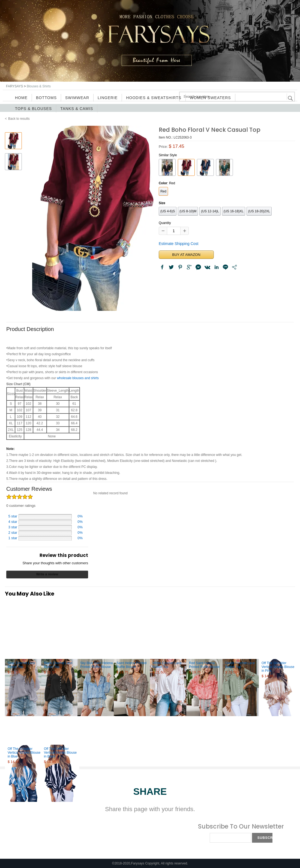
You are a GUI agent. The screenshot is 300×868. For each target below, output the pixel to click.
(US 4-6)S (168, 211)
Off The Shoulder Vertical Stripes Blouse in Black (60, 753)
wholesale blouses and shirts (78, 378)
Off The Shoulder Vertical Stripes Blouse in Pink (278, 667)
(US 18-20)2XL (259, 211)
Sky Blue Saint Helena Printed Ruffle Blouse (96, 665)
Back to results (19, 119)
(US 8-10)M (188, 211)
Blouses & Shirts (39, 86)
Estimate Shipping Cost (179, 244)
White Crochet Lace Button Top (167, 665)
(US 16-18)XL (234, 211)
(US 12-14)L (210, 211)
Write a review (47, 574)
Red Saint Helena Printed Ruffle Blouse (204, 665)
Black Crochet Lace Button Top (58, 665)
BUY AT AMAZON (186, 255)
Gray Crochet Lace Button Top (21, 665)
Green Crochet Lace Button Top (240, 665)
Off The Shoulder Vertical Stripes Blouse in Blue (24, 753)
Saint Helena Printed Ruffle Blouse (131, 665)
